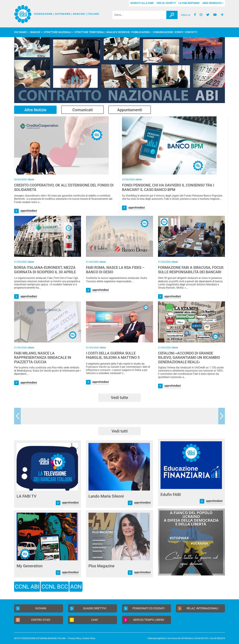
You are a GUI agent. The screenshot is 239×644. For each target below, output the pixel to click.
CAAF (84, 620)
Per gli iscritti (166, 3)
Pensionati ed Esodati (144, 608)
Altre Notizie (35, 110)
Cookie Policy (89, 638)
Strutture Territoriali (90, 32)
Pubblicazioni (140, 32)
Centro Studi (33, 620)
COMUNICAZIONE (163, 32)
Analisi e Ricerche (118, 32)
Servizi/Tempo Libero (144, 620)
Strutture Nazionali (58, 32)
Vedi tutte (119, 398)
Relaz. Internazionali (198, 608)
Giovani (31, 608)
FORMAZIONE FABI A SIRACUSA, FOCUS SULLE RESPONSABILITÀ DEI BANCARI (191, 270)
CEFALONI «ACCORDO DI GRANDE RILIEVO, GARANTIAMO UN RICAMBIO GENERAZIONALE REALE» (189, 358)
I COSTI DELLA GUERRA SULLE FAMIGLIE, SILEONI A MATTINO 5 (113, 355)
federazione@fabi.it (157, 638)
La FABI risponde (189, 3)
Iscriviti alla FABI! (142, 3)
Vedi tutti (120, 431)
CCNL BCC (55, 587)
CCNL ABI (27, 587)
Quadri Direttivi (88, 608)
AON (76, 587)
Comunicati (83, 110)
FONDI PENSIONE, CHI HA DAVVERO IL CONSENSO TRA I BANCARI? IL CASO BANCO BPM (168, 187)
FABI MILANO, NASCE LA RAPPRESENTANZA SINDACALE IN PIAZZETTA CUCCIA (43, 358)
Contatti (191, 32)
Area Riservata (212, 3)
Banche (35, 32)
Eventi (179, 32)
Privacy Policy (75, 638)
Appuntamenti (130, 110)
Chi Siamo (20, 32)
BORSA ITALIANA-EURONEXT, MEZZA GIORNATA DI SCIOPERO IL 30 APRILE (45, 270)
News (31, 179)
